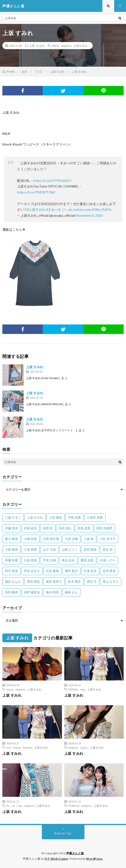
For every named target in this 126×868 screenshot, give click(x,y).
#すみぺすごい (57, 209)
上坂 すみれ (37, 46)
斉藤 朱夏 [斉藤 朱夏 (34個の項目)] (11, 560)
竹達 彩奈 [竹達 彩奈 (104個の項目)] (90, 571)
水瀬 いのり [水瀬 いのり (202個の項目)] (108, 560)
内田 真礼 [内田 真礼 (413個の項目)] (65, 528)
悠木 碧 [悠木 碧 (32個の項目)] (108, 549)
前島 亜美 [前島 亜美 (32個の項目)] (84, 528)
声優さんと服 (75, 853)
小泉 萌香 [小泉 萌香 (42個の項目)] (30, 549)
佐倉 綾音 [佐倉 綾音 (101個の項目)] (30, 528)
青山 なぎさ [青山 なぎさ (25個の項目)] (111, 582)
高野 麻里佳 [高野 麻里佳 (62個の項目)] (32, 592)
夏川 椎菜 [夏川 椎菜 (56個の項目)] (11, 539)
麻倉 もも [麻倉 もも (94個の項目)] (71, 592)
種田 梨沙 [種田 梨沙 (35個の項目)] (71, 571)
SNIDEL (73, 689)
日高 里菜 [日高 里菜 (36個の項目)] (30, 560)
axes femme (14, 747)
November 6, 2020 (89, 215)
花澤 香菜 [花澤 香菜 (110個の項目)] (109, 571)
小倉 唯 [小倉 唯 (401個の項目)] (89, 539)
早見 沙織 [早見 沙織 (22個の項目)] (49, 560)
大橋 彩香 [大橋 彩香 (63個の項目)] (30, 539)
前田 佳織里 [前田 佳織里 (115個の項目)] (104, 528)
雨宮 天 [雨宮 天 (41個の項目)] (92, 582)
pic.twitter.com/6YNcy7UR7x (90, 209)
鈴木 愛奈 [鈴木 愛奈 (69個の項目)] (74, 582)
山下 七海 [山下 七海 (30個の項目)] (49, 549)
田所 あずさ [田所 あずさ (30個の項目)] (32, 571)
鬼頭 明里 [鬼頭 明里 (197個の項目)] (52, 592)
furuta (10, 689)
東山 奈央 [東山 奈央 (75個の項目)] (68, 560)
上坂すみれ (80, 46)
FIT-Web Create (56, 859)
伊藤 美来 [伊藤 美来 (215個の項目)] (11, 528)
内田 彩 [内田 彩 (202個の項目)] (48, 528)
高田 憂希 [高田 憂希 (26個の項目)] (11, 592)
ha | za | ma (14, 806)
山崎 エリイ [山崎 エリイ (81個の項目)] (70, 549)
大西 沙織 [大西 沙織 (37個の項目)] (71, 539)
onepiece (66, 46)
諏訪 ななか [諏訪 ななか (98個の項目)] (13, 582)
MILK (55, 46)
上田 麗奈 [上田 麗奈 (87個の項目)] (55, 517)
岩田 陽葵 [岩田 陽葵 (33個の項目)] (90, 549)
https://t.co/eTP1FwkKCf (52, 181)
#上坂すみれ (36, 209)
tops (83, 689)
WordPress (94, 859)
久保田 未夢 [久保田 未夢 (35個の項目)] (95, 517)
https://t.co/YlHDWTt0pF (36, 192)
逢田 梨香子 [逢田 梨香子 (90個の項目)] (54, 582)
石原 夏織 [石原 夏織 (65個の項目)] (52, 571)
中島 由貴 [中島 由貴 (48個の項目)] (74, 517)
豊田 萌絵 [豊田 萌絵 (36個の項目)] (33, 582)
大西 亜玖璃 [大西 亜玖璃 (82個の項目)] (51, 539)
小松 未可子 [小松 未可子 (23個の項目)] (108, 539)
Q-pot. (84, 747)
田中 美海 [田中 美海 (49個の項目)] (11, 571)
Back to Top (63, 833)
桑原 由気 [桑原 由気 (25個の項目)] (87, 560)
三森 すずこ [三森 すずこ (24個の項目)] (13, 517)
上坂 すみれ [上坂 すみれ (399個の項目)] (35, 517)
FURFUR (74, 806)
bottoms (28, 747)
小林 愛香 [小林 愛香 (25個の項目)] (11, 549)
